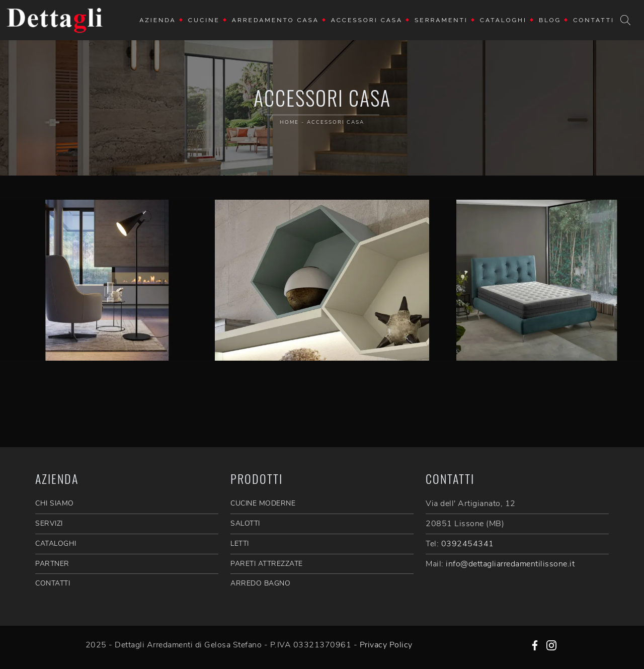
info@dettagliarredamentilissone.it (510, 564)
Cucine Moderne (263, 503)
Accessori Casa (367, 20)
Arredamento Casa (275, 20)
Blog (550, 20)
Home (289, 122)
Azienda (158, 20)
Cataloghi (503, 20)
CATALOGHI (56, 543)
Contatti (594, 20)
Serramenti (441, 20)
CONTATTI (53, 583)
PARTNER (52, 564)
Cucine (204, 20)
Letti (240, 543)
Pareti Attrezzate (267, 564)
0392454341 (468, 544)
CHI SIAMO (55, 503)
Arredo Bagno (260, 583)
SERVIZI (49, 523)
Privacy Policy (386, 645)
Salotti (245, 523)
